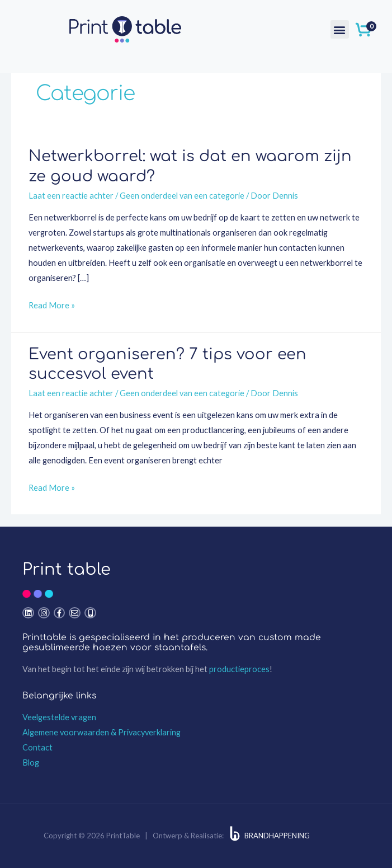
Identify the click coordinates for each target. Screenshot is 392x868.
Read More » (52, 304)
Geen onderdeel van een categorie (182, 196)
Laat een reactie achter (71, 196)
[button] (340, 29)
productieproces (239, 669)
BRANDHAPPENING (277, 836)
